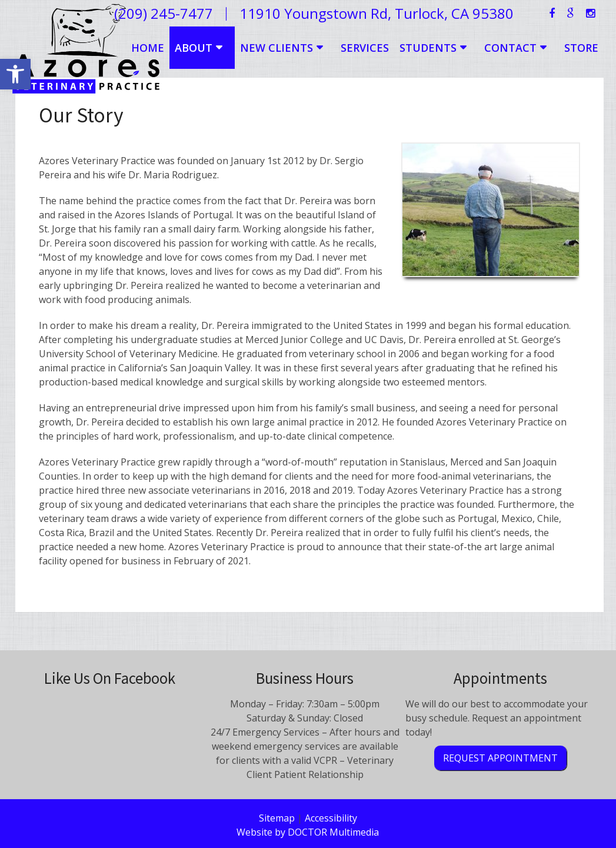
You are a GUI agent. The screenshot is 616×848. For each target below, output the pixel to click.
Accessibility (331, 818)
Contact (510, 48)
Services (365, 48)
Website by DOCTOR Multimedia (308, 832)
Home (148, 48)
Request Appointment (500, 758)
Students (428, 48)
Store (581, 48)
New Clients (277, 48)
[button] (15, 74)
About (194, 48)
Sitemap (277, 818)
